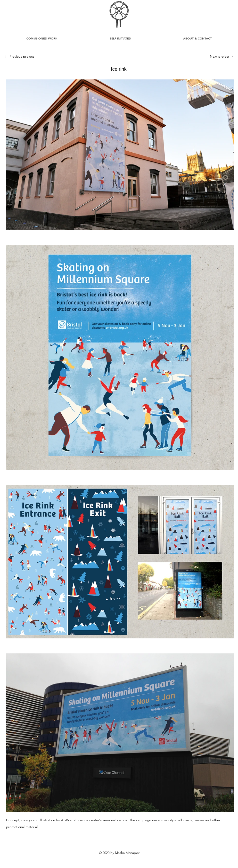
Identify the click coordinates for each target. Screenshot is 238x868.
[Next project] (220, 57)
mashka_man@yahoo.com (165, 861)
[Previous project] (23, 57)
